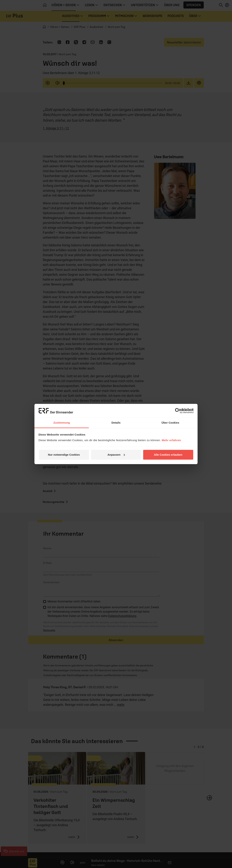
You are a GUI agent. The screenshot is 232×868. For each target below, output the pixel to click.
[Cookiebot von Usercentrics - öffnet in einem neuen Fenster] (178, 411)
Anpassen (116, 455)
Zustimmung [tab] (62, 423)
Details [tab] (116, 423)
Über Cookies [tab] (170, 423)
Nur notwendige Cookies (64, 455)
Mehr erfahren (171, 440)
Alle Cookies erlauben (168, 455)
